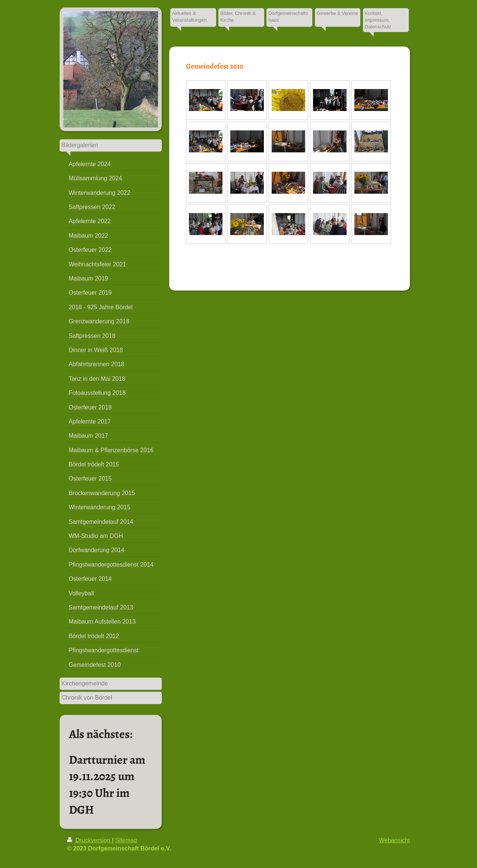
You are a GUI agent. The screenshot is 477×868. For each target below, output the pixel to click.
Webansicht (394, 840)
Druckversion (89, 840)
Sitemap (126, 840)
